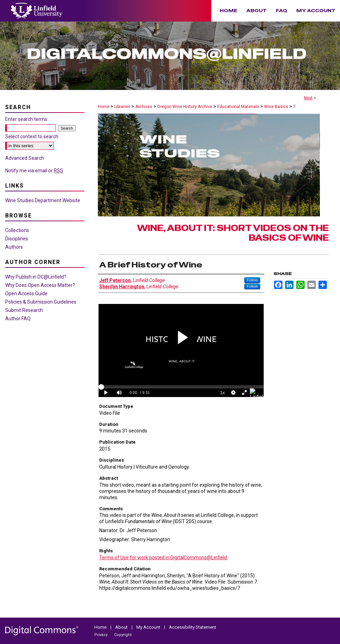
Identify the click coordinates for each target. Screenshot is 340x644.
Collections (17, 230)
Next (308, 98)
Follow (252, 280)
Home (104, 107)
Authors (14, 247)
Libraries (122, 107)
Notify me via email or (34, 171)
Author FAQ (18, 319)
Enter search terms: (27, 119)
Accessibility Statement (193, 627)
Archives (144, 107)
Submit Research (24, 310)
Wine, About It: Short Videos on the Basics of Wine (233, 233)
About (122, 627)
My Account (149, 627)
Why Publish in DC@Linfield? (36, 277)
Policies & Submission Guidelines (41, 302)
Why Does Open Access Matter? (40, 285)
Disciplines (17, 239)
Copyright (123, 635)
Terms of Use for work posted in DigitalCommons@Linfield (163, 558)
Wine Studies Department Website (43, 200)
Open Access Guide (26, 294)
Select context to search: (32, 137)
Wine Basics (276, 107)
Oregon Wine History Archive (185, 107)
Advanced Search (25, 158)
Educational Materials (238, 107)
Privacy (101, 635)
